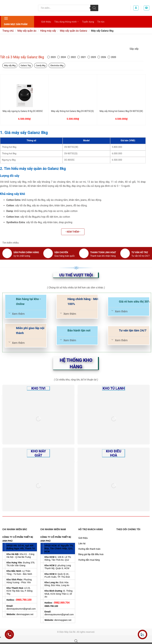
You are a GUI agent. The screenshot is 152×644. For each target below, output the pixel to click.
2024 (61, 57)
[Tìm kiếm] (94, 8)
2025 (92, 57)
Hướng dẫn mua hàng (89, 560)
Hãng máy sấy (48, 31)
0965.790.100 (24, 600)
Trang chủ (8, 31)
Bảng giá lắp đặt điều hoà (91, 554)
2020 (112, 57)
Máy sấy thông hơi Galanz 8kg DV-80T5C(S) (72, 111)
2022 (72, 57)
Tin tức (101, 22)
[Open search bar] (76, 641)
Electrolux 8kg (57, 65)
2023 (51, 57)
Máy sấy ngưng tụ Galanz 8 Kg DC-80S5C (23, 111)
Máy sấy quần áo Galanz (73, 31)
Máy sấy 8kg (10, 65)
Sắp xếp (134, 49)
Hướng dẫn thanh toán (89, 549)
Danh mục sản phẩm (16, 21)
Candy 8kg (41, 65)
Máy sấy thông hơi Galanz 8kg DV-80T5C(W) (121, 111)
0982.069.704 (62, 603)
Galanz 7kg (26, 65)
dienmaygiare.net (25, 614)
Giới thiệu (46, 22)
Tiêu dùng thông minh (67, 22)
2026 (102, 57)
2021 (82, 57)
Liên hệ (82, 544)
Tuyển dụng (88, 22)
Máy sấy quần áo (27, 31)
